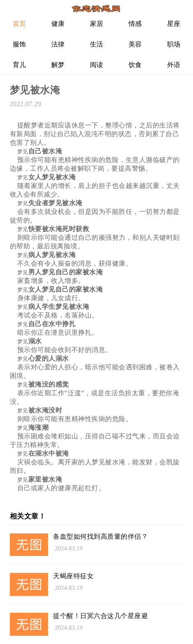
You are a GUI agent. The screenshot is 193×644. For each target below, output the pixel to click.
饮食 (135, 65)
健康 (58, 24)
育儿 (20, 65)
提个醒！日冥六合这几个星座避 (100, 616)
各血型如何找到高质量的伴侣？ (100, 536)
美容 (135, 44)
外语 (174, 65)
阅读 (97, 65)
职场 (174, 44)
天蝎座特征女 (73, 576)
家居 (97, 24)
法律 (58, 44)
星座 (174, 24)
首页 (20, 24)
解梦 (58, 65)
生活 (97, 44)
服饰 (20, 44)
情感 (135, 24)
